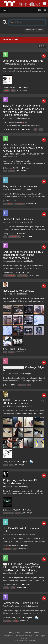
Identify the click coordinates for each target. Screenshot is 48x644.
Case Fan (28, 406)
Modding (24, 294)
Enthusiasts (33, 606)
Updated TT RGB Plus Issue (18, 219)
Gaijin (5, 486)
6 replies (25, 546)
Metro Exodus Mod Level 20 (18, 291)
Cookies (36, 633)
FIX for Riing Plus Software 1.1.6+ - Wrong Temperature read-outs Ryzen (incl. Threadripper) (22, 567)
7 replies (24, 87)
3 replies (26, 129)
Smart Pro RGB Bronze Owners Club (23, 61)
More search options (35, 30)
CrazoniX (6, 573)
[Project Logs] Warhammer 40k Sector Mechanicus (20, 482)
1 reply (26, 168)
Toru (4, 294)
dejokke (6, 261)
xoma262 (6, 406)
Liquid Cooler (28, 261)
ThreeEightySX (8, 606)
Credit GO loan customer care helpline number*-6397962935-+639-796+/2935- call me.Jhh (23, 148)
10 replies (27, 618)
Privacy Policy (14, 633)
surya (5, 154)
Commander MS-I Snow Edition (20, 603)
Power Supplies (29, 64)
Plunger (28, 374)
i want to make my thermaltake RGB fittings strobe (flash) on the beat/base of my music (23, 255)
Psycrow (6, 189)
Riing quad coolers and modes (20, 186)
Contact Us (26, 633)
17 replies (22, 462)
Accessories (25, 118)
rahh (4, 118)
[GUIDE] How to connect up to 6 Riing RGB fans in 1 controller (23, 402)
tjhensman (7, 534)
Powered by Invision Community (24, 640)
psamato (6, 222)
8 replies (22, 349)
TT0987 (6, 64)
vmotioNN (7, 374)
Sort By (42, 46)
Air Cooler (27, 189)
